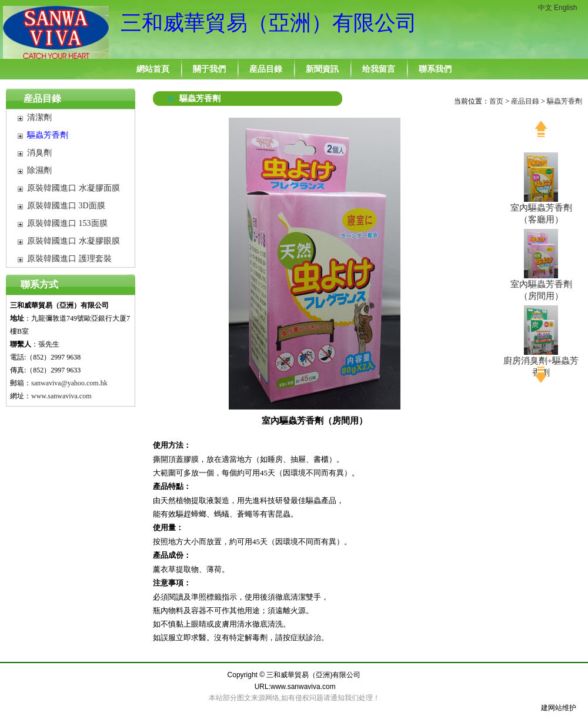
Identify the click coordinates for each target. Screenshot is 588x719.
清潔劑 (39, 117)
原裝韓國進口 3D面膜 (66, 206)
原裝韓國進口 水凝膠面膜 (73, 188)
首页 (496, 101)
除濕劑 (39, 170)
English (565, 8)
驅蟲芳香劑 (48, 135)
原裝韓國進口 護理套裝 (69, 259)
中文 (545, 8)
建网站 (552, 708)
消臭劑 (39, 153)
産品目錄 (42, 99)
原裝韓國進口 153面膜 (67, 223)
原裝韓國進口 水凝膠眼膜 (73, 241)
